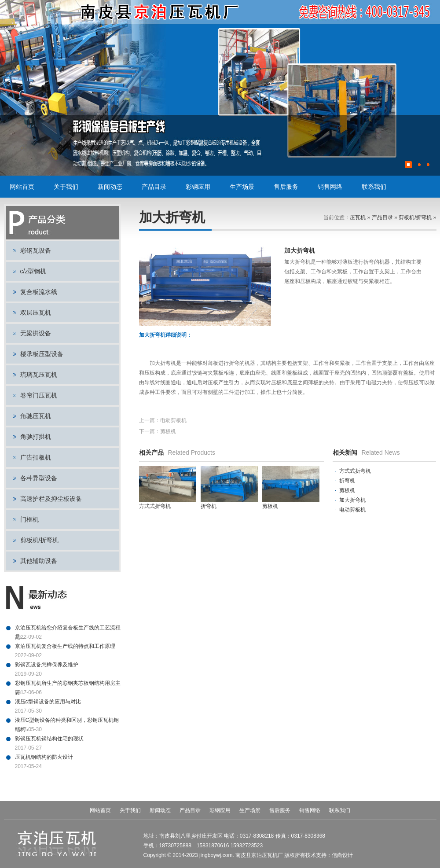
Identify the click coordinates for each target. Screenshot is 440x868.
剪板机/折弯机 (40, 540)
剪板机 (168, 431)
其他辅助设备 (39, 561)
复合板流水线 (39, 292)
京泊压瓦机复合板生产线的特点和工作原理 (65, 646)
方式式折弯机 (355, 471)
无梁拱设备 (36, 333)
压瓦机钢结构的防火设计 (44, 757)
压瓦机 (358, 217)
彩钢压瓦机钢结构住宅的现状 (49, 739)
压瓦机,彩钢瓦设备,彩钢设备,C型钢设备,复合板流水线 (160, 12)
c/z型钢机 (33, 271)
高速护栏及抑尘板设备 (51, 499)
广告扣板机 (36, 457)
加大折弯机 (352, 500)
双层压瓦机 (36, 313)
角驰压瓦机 (36, 416)
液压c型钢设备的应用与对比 (48, 702)
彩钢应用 (198, 187)
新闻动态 (110, 187)
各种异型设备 (39, 478)
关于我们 (66, 187)
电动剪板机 (173, 420)
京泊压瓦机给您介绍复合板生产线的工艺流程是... (68, 629)
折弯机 (347, 481)
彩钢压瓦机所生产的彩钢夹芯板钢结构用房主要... (68, 684)
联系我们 (374, 187)
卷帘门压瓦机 (39, 395)
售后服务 (286, 187)
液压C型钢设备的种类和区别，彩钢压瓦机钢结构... (67, 721)
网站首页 (22, 187)
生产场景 (242, 187)
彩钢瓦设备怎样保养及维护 (47, 665)
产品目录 (154, 187)
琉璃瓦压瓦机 (39, 375)
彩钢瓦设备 (36, 250)
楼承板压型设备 (42, 354)
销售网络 (330, 187)
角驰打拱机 (36, 437)
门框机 (29, 519)
